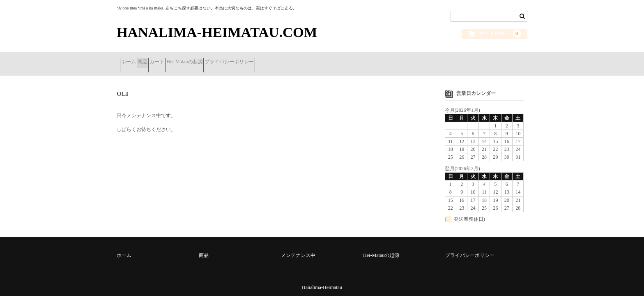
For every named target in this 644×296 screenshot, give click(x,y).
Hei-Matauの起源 (225, 59)
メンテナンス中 (298, 246)
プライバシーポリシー (283, 59)
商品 (159, 59)
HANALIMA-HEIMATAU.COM (217, 32)
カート (185, 59)
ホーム (131, 59)
